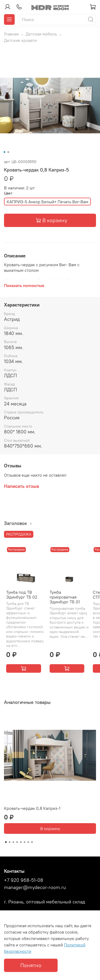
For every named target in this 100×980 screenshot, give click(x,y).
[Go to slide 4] (17, 842)
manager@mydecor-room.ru (35, 887)
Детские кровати (20, 40)
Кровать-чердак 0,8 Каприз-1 (32, 808)
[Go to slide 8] (32, 842)
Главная (11, 34)
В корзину (50, 828)
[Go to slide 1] (4, 152)
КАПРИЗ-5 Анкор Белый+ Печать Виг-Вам (47, 202)
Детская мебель (41, 34)
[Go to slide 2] (8, 152)
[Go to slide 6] (25, 842)
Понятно (31, 965)
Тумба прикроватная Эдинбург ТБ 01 (65, 597)
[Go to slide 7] (28, 842)
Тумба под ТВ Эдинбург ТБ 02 (22, 595)
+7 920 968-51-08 (24, 880)
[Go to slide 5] (21, 842)
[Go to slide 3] (13, 842)
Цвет (8, 193)
